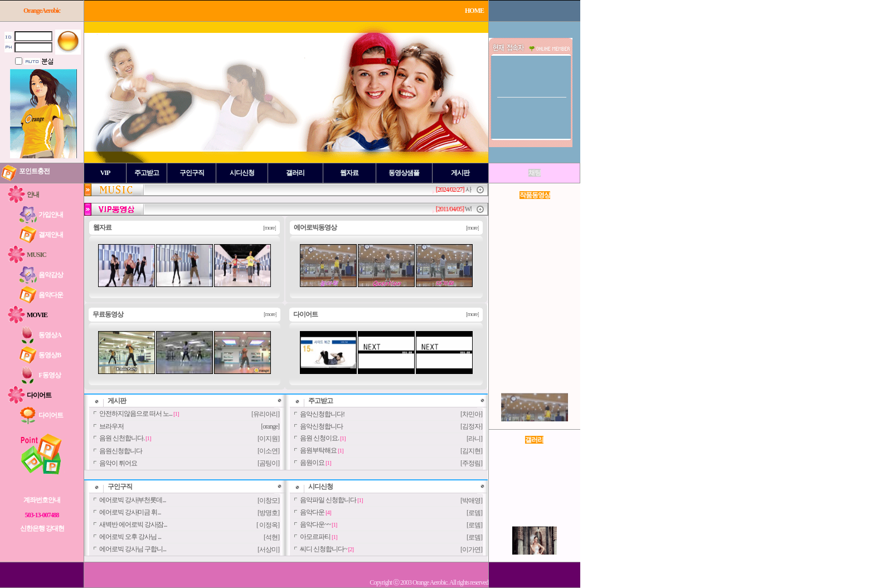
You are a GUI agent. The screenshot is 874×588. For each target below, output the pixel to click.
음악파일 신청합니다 (328, 500)
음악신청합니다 (321, 426)
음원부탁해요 (318, 450)
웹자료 (102, 227)
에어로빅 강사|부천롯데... (132, 500)
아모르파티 (315, 537)
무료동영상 (108, 314)
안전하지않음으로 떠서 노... (136, 414)
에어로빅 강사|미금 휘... (130, 512)
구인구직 (120, 487)
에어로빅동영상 (315, 227)
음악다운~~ (315, 524)
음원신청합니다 (121, 451)
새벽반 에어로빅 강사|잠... (133, 524)
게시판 (117, 401)
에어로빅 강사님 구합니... (133, 549)
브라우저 (111, 426)
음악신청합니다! (322, 414)
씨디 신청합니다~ (324, 549)
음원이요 (312, 463)
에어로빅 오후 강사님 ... (130, 537)
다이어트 (305, 314)
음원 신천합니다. (122, 438)
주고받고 (321, 401)
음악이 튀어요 (118, 463)
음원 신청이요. (319, 438)
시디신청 (321, 487)
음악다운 (312, 512)
